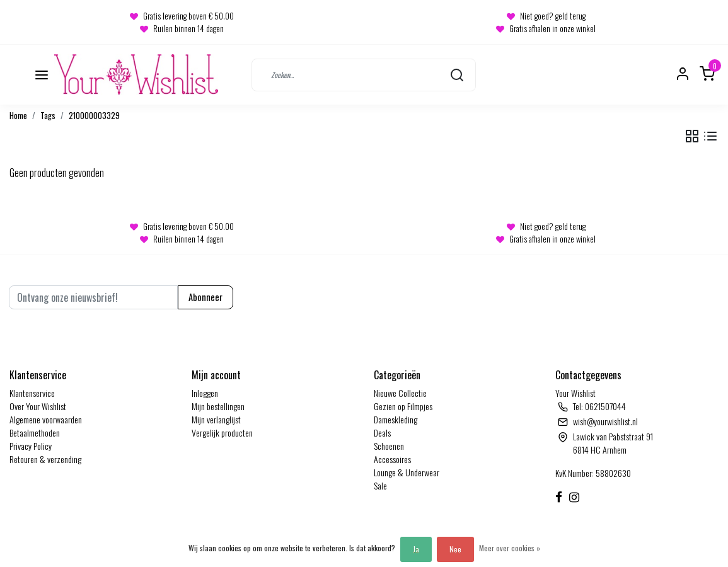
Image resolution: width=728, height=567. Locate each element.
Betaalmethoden (35, 432)
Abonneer (205, 297)
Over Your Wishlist (38, 406)
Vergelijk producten (222, 432)
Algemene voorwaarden (46, 419)
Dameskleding (396, 419)
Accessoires (392, 459)
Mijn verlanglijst (216, 419)
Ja (416, 549)
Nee (455, 549)
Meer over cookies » (510, 548)
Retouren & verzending (45, 459)
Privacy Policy (31, 446)
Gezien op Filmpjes (403, 406)
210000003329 (94, 116)
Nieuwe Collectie (400, 393)
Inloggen (205, 393)
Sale (380, 485)
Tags (48, 116)
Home (18, 116)
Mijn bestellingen (218, 406)
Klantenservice (32, 393)
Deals (382, 432)
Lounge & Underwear (407, 472)
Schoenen (389, 446)
